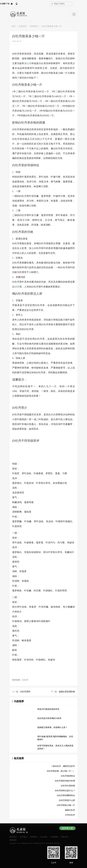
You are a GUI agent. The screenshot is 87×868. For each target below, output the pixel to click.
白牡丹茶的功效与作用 (65, 781)
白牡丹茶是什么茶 (67, 800)
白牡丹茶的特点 (68, 776)
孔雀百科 (23, 26)
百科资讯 (34, 26)
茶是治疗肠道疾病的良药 (48, 709)
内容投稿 (54, 837)
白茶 (29, 63)
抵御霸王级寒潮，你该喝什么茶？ (52, 727)
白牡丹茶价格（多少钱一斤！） (61, 771)
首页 (14, 26)
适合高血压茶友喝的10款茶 (49, 718)
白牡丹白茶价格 (68, 786)
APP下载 (29, 4)
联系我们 (34, 837)
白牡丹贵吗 (25, 692)
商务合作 (65, 837)
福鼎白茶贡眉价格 (67, 692)
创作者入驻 (67, 828)
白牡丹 (25, 680)
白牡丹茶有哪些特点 (66, 795)
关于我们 (23, 837)
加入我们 (44, 837)
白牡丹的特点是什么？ (65, 791)
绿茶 (17, 287)
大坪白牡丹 (70, 815)
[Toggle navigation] (74, 14)
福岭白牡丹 (70, 810)
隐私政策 (13, 840)
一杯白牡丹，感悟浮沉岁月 (63, 766)
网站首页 (17, 4)
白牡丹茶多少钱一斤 (66, 805)
